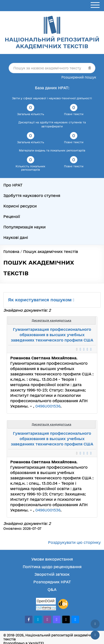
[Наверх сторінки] (95, 624)
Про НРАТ (13, 185)
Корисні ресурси (20, 206)
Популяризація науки (24, 227)
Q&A (52, 589)
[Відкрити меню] (95, 5)
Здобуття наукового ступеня (32, 196)
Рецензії (12, 216)
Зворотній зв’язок (52, 574)
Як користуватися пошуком (41, 300)
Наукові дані (16, 237)
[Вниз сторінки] (95, 635)
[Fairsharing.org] (46, 608)
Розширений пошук (79, 77)
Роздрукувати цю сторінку (74, 542)
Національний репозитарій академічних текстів (52, 43)
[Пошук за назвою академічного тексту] (52, 68)
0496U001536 (48, 406)
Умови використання (52, 559)
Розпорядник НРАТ (52, 582)
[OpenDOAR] (46, 602)
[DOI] (63, 604)
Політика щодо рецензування (52, 567)
